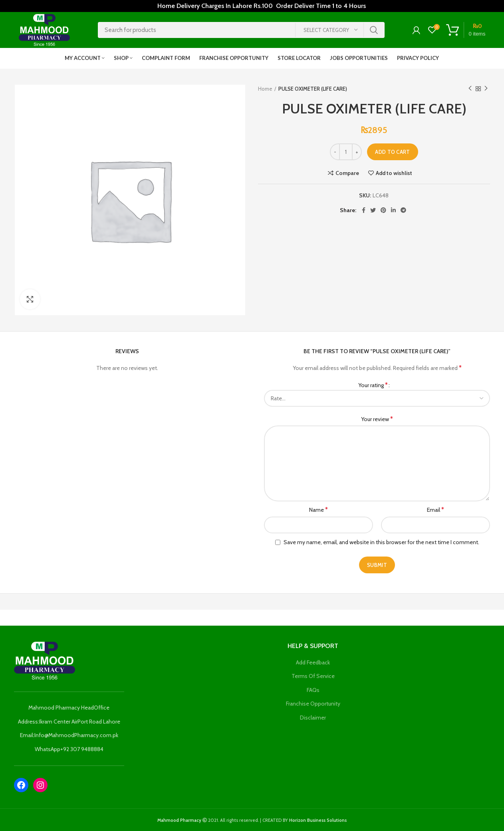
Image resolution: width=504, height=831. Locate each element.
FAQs (313, 690)
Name (318, 510)
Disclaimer (313, 718)
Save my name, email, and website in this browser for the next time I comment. (381, 542)
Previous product (470, 88)
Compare (347, 173)
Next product (486, 88)
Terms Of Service (313, 676)
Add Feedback (313, 662)
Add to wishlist (394, 173)
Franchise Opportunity (313, 704)
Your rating (373, 385)
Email (436, 510)
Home (265, 89)
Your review (377, 419)
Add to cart (392, 152)
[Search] (241, 30)
